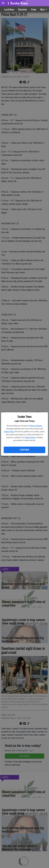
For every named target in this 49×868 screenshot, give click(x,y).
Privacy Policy (9, 432)
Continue (24, 450)
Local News (9, 9)
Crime (34, 9)
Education (22, 9)
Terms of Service (36, 426)
